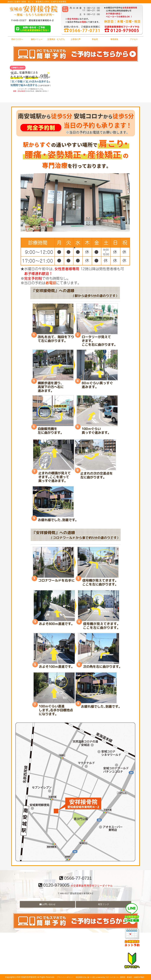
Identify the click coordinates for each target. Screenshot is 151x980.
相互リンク (104, 904)
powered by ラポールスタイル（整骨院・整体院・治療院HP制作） (121, 977)
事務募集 (114, 39)
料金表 (95, 39)
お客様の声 (76, 39)
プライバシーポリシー (65, 977)
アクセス (134, 39)
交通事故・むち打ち (56, 39)
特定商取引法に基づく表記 (86, 977)
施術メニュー (37, 39)
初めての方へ (17, 39)
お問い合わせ (47, 904)
